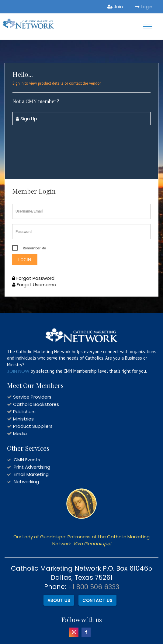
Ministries (23, 419)
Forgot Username (34, 285)
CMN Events (27, 460)
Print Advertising (32, 467)
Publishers (24, 412)
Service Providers (32, 397)
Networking (26, 482)
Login (144, 7)
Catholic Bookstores (36, 404)
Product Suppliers (33, 426)
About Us (59, 600)
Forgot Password (33, 278)
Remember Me (34, 248)
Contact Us (97, 600)
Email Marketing (31, 474)
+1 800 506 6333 (94, 587)
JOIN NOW (18, 371)
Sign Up (26, 119)
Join (115, 7)
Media (20, 433)
